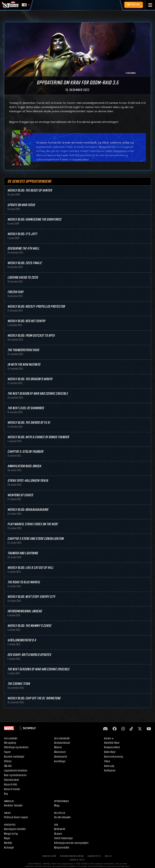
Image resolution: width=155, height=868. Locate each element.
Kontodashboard (62, 743)
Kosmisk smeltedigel (14, 757)
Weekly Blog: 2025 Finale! (25, 263)
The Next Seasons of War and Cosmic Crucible (38, 669)
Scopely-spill (77, 860)
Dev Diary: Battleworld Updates (29, 655)
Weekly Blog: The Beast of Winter (30, 190)
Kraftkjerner (110, 771)
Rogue (7, 838)
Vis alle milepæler (63, 817)
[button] (150, 5)
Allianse (58, 747)
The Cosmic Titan (19, 684)
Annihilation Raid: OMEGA (24, 466)
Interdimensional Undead (25, 611)
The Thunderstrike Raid (23, 350)
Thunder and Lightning (23, 553)
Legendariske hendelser (16, 771)
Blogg (57, 806)
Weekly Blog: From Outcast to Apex (31, 336)
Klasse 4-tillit (11, 785)
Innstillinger (60, 761)
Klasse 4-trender (12, 789)
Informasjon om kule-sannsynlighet (71, 843)
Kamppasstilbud (112, 747)
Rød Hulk (8, 843)
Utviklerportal (61, 757)
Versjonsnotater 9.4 (22, 640)
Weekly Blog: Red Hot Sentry (26, 321)
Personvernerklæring (72, 856)
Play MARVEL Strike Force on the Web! (33, 524)
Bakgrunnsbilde (62, 848)
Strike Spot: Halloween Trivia (28, 481)
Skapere (58, 834)
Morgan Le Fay (11, 834)
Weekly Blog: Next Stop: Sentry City (31, 597)
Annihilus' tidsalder (13, 806)
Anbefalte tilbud (112, 743)
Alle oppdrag (10, 743)
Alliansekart (60, 752)
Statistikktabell (11, 780)
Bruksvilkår (49, 856)
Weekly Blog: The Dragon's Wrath (30, 379)
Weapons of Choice (20, 495)
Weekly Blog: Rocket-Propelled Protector (36, 307)
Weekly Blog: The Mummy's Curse (29, 626)
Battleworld (60, 829)
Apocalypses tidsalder (15, 829)
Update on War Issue (21, 205)
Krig (6, 794)
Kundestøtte (94, 856)
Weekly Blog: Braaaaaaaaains (28, 510)
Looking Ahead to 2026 (23, 278)
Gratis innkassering (114, 757)
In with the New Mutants (24, 365)
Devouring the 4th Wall (23, 249)
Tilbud (107, 761)
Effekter (8, 761)
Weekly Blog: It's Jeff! (22, 234)
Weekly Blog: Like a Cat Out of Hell (30, 568)
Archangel (9, 848)
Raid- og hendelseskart (15, 775)
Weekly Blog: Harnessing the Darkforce (34, 219)
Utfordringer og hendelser (16, 747)
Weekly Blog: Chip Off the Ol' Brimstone (34, 698)
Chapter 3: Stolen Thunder (25, 452)
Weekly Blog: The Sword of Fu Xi (29, 423)
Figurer (7, 752)
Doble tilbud (110, 752)
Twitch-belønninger (64, 838)
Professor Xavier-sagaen (16, 817)
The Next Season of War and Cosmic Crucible (38, 394)
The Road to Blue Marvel (24, 582)
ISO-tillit (8, 766)
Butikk (109, 739)
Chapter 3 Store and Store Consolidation (36, 539)
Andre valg (109, 766)
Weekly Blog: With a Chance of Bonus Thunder (38, 437)
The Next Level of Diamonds (26, 408)
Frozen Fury (16, 292)
